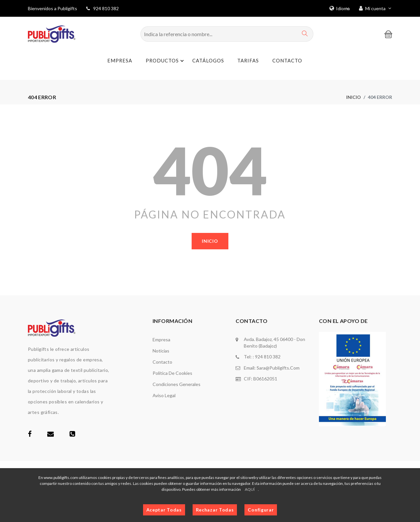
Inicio (354, 97)
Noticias (161, 351)
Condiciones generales (177, 384)
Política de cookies (172, 373)
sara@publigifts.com (278, 367)
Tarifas (246, 61)
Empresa (116, 61)
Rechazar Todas (215, 510)
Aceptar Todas (164, 510)
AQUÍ (250, 489)
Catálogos (205, 61)
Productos (163, 61)
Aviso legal (164, 395)
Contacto (286, 61)
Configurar (261, 510)
